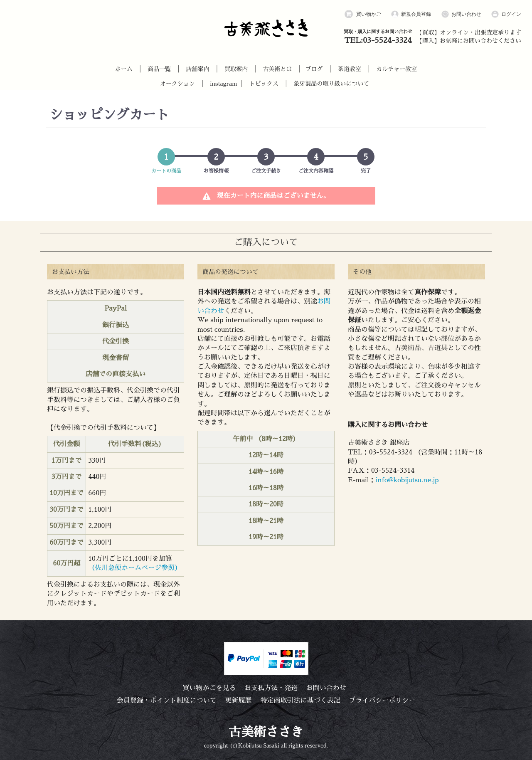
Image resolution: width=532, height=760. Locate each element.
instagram (223, 84)
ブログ (314, 69)
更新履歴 (239, 701)
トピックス (264, 84)
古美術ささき (266, 732)
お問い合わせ (461, 14)
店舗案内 (197, 69)
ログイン (506, 14)
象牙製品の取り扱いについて (331, 84)
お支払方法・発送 (271, 688)
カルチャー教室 (397, 69)
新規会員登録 (411, 14)
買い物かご (363, 14)
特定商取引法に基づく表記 (300, 701)
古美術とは (277, 69)
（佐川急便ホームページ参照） (135, 568)
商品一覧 (159, 69)
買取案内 (236, 69)
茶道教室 (350, 69)
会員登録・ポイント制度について (167, 701)
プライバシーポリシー (382, 701)
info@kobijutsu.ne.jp (407, 480)
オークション (177, 84)
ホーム (124, 69)
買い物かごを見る (209, 688)
